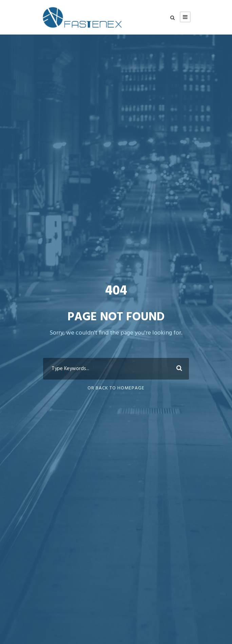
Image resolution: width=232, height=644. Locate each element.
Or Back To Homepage (116, 388)
